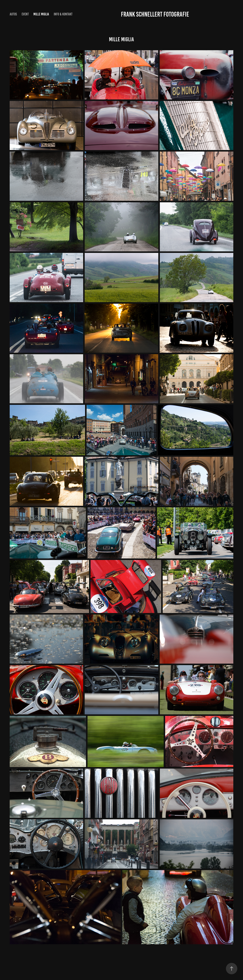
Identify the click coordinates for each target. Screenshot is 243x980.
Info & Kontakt (63, 14)
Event (25, 14)
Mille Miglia (41, 14)
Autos (13, 14)
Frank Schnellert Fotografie (155, 14)
